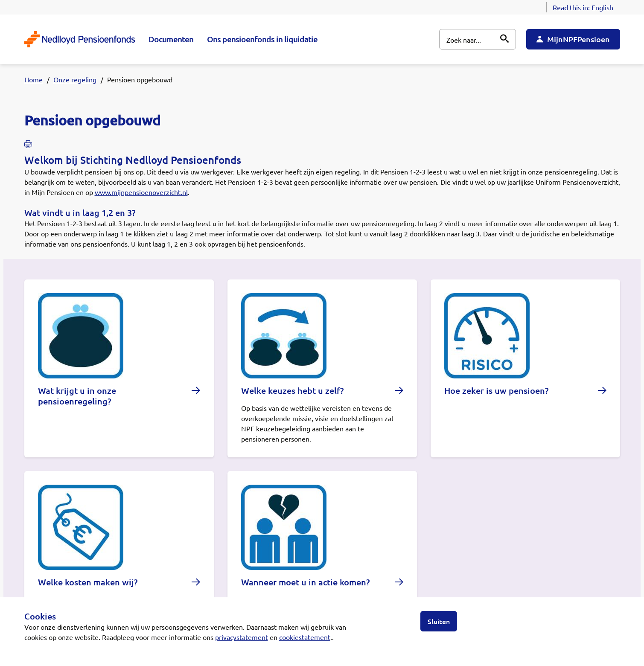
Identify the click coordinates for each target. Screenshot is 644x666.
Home (34, 79)
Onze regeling (75, 79)
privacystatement (242, 637)
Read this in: (583, 7)
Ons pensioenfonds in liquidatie (262, 39)
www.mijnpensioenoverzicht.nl (141, 192)
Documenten (171, 39)
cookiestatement (305, 637)
